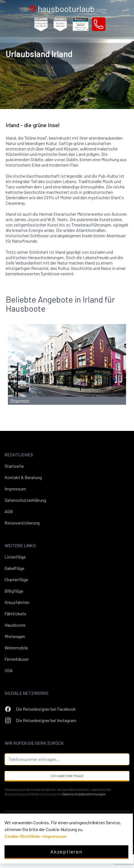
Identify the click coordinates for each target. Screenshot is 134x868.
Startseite (14, 466)
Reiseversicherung (22, 523)
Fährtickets (15, 614)
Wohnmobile (16, 648)
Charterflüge (16, 579)
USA (9, 670)
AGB (9, 511)
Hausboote (15, 625)
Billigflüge (14, 591)
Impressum (15, 489)
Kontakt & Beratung (23, 477)
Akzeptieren (66, 852)
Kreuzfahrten (17, 602)
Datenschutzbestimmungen (84, 794)
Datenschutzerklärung (25, 500)
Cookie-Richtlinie (22, 836)
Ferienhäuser (17, 659)
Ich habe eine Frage (67, 776)
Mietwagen (15, 636)
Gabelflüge (14, 568)
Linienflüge (15, 557)
